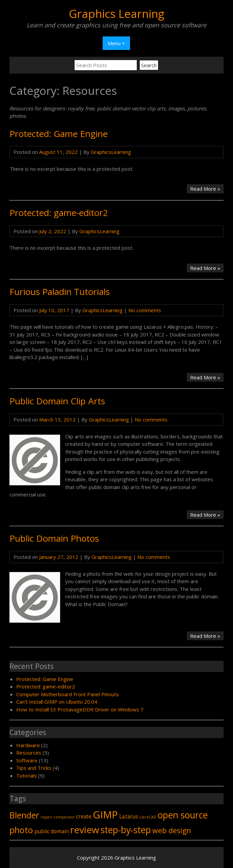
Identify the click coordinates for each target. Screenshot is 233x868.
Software (27, 760)
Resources (29, 753)
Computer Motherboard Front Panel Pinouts (68, 694)
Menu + (116, 43)
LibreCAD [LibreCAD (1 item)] (148, 817)
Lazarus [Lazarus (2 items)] (129, 816)
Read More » (207, 189)
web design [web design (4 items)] (172, 830)
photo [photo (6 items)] (21, 830)
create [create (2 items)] (84, 816)
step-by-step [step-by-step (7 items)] (126, 830)
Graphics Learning (116, 14)
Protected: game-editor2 (59, 213)
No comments (145, 310)
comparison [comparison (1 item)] (64, 817)
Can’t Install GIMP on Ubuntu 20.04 (57, 702)
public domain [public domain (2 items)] (52, 831)
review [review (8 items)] (85, 830)
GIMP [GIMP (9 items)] (105, 815)
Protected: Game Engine (59, 134)
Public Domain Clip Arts (57, 401)
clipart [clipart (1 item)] (46, 817)
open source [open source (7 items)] (183, 815)
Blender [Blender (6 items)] (24, 815)
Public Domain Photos (54, 538)
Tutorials (27, 776)
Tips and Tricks (34, 768)
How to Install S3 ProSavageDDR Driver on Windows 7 (80, 709)
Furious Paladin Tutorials (60, 292)
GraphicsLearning (111, 152)
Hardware (28, 745)
